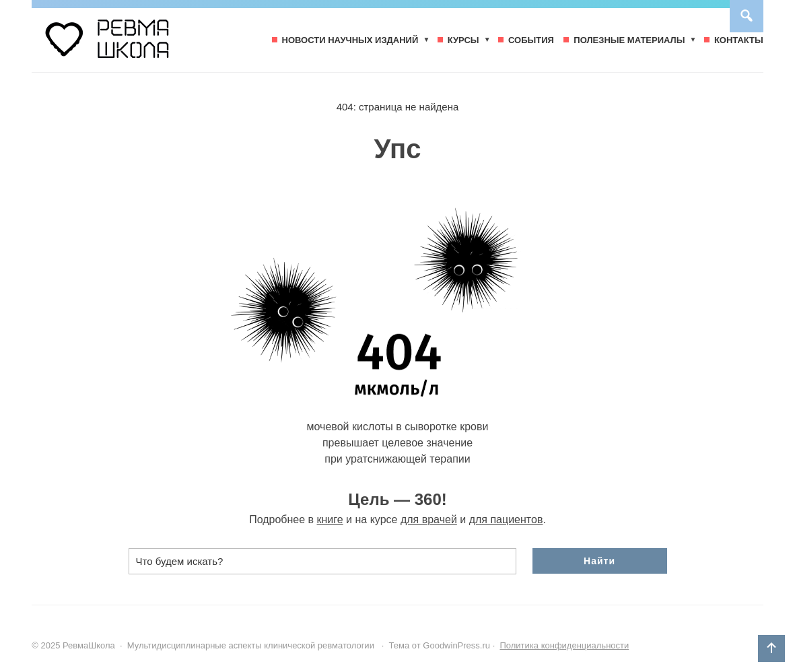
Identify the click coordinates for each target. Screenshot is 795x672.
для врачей (429, 519)
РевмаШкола (133, 45)
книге (330, 519)
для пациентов (506, 519)
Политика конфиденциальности (564, 645)
